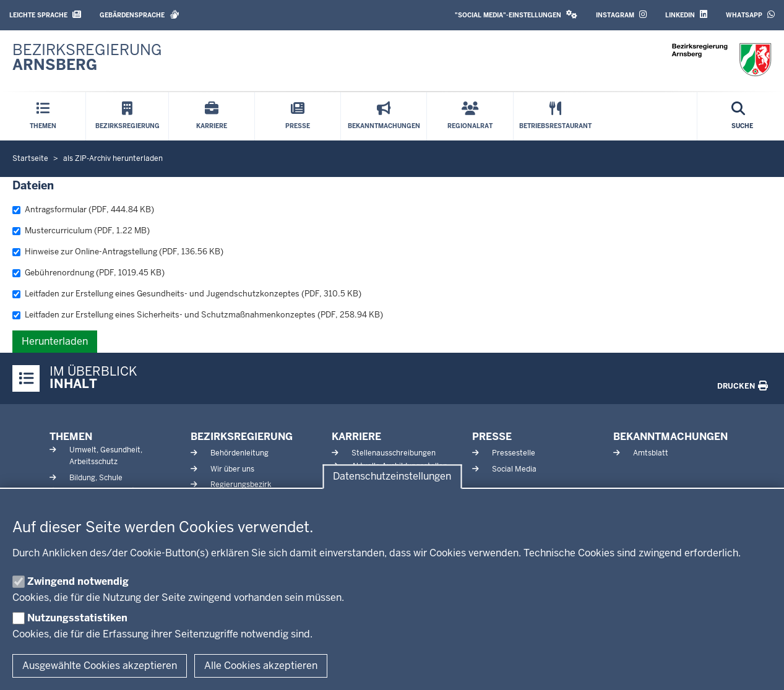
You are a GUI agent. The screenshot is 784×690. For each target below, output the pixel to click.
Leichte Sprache (45, 15)
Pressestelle (514, 453)
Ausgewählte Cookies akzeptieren (100, 666)
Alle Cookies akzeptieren (261, 666)
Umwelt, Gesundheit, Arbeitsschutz (106, 456)
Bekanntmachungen (670, 437)
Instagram (621, 15)
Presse (492, 437)
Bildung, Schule (96, 478)
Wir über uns (232, 469)
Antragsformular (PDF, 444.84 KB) (83, 209)
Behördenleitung (239, 453)
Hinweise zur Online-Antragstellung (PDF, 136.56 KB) (118, 252)
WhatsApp (750, 15)
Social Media (514, 469)
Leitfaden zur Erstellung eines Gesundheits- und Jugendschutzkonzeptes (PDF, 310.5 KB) (187, 294)
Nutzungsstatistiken (77, 618)
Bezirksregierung (242, 437)
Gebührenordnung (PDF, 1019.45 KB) (88, 273)
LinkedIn (686, 15)
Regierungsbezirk (241, 485)
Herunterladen (55, 341)
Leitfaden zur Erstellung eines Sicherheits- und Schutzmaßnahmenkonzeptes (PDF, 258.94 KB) (198, 315)
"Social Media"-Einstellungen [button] (516, 15)
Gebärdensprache (140, 15)
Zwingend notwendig (78, 581)
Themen (71, 437)
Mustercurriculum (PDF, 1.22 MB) (81, 231)
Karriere (356, 437)
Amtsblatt (651, 453)
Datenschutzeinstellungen (392, 477)
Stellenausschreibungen (394, 453)
